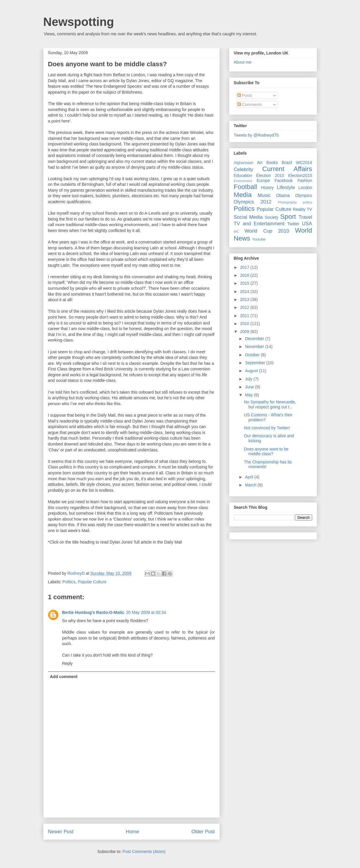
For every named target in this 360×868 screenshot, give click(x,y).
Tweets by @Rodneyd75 (256, 135)
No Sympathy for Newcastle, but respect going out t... (270, 404)
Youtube (259, 239)
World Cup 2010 (267, 231)
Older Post (203, 832)
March (251, 485)
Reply (68, 663)
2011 (245, 316)
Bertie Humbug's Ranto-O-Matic (93, 612)
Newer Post (61, 832)
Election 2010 (270, 175)
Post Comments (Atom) (144, 852)
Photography (287, 202)
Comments (250, 105)
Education (243, 175)
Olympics (304, 196)
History (267, 188)
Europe (263, 180)
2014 (245, 291)
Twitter (293, 224)
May (249, 395)
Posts (245, 95)
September (256, 363)
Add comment (64, 677)
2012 (245, 307)
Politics (69, 582)
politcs (308, 202)
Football (246, 187)
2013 (245, 299)
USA (307, 224)
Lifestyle (286, 187)
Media (243, 195)
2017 (245, 267)
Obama (283, 196)
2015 (245, 283)
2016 (245, 275)
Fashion (305, 180)
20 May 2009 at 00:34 (146, 612)
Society (272, 217)
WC (237, 231)
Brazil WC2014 (297, 163)
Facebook (283, 180)
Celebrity (244, 169)
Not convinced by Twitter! (267, 428)
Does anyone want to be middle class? (107, 64)
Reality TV (302, 209)
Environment (243, 181)
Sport (288, 217)
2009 (245, 332)
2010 (245, 324)
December (255, 339)
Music (264, 195)
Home (133, 832)
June (250, 387)
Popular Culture (92, 582)
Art (260, 163)
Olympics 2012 (253, 202)
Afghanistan (244, 163)
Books (272, 163)
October (253, 355)
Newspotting (79, 22)
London (305, 188)
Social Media (248, 217)
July (249, 379)
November (255, 347)
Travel (305, 217)
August (252, 371)
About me (243, 62)
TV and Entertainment (259, 224)
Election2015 (300, 175)
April (250, 477)
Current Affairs (287, 169)
